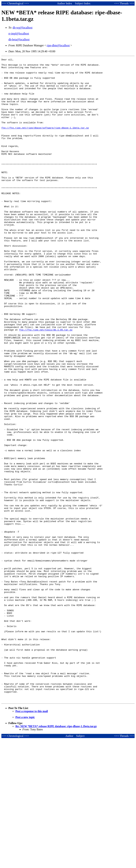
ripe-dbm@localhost (58, 45)
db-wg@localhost (23, 28)
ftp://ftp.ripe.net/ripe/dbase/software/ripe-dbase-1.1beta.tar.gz (45, 142)
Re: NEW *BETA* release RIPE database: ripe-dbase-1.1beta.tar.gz (56, 855)
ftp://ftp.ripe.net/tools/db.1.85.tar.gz (46, 384)
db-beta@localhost (19, 39)
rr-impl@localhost (19, 33)
